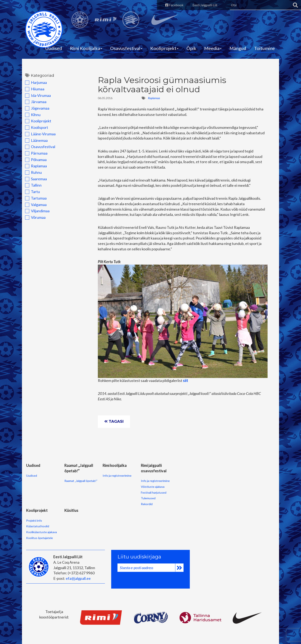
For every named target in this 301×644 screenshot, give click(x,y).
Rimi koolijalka (115, 465)
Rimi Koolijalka (86, 48)
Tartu (33, 192)
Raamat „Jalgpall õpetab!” (81, 481)
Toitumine (265, 48)
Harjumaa (36, 82)
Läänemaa (36, 140)
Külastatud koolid (38, 526)
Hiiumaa (35, 89)
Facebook (174, 5)
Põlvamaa (36, 160)
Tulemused (148, 498)
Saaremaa (36, 179)
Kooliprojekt (164, 48)
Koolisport (37, 127)
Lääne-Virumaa (40, 134)
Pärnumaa (36, 153)
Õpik (191, 48)
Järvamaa (36, 102)
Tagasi (114, 421)
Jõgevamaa (37, 108)
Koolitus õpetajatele (40, 538)
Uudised (54, 48)
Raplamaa (36, 166)
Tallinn (33, 185)
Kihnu (33, 115)
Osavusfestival (126, 48)
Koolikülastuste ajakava (41, 532)
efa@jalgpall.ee (78, 578)
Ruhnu (33, 172)
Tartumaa (36, 198)
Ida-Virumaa (38, 95)
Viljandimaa (37, 211)
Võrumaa (35, 217)
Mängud (238, 48)
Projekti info (34, 520)
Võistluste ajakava (153, 487)
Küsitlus (71, 510)
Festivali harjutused (154, 492)
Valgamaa (36, 205)
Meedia (213, 48)
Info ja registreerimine (117, 476)
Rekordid (147, 504)
